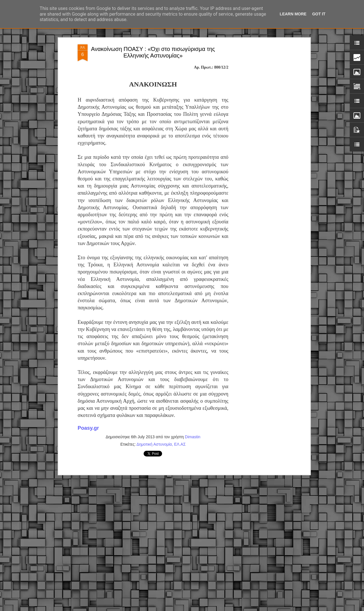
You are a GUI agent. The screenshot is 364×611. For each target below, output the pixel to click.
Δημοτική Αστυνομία (154, 443)
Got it (319, 14)
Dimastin (193, 436)
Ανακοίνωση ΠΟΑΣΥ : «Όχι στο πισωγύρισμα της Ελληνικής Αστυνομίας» (153, 51)
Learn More (293, 14)
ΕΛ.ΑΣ (180, 443)
